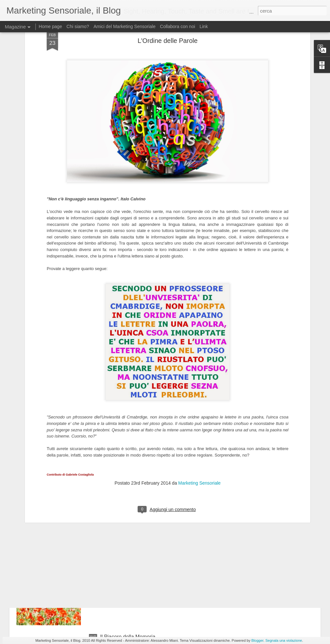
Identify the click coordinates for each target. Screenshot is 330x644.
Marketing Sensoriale (199, 383)
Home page (50, 26)
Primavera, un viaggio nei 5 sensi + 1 (143, 563)
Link (204, 26)
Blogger (257, 640)
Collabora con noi (177, 26)
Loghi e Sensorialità (123, 417)
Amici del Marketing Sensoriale (124, 26)
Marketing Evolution (123, 490)
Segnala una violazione (284, 640)
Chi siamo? (78, 26)
